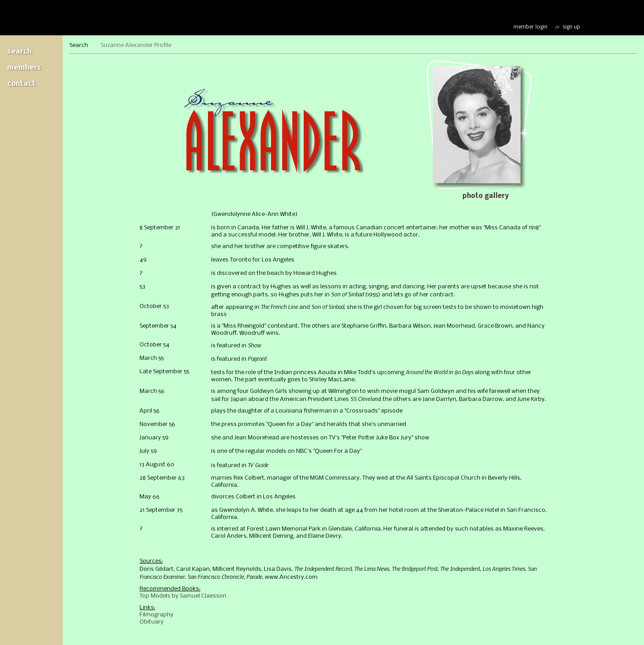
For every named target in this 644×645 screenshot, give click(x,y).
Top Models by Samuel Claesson (183, 596)
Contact (21, 84)
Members (24, 68)
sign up (571, 27)
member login (530, 27)
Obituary (152, 622)
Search (19, 52)
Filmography (157, 615)
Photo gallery (485, 196)
